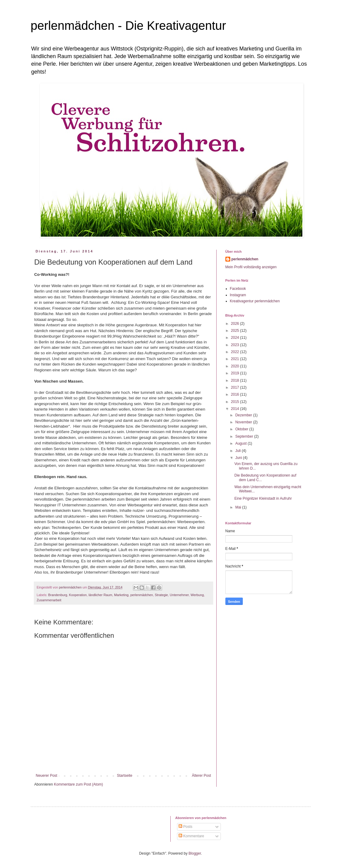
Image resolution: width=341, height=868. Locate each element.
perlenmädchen (141, 595)
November (244, 422)
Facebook (238, 289)
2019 (235, 373)
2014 (235, 409)
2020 (235, 366)
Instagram (238, 295)
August (241, 443)
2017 (235, 387)
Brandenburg (57, 595)
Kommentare (191, 836)
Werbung (197, 595)
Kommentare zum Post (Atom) (78, 784)
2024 (235, 338)
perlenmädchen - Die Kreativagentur (129, 26)
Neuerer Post (47, 776)
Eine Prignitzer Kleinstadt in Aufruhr (263, 498)
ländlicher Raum (100, 595)
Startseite (125, 776)
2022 (235, 352)
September (245, 436)
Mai (239, 507)
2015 (235, 402)
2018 (235, 380)
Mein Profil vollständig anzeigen (251, 267)
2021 (235, 359)
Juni (239, 458)
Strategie (161, 595)
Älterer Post (202, 776)
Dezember (244, 415)
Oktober (242, 429)
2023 (235, 345)
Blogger (195, 853)
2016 (235, 394)
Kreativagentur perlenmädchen (255, 301)
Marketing (121, 595)
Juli (238, 451)
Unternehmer (179, 595)
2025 (235, 331)
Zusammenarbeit (49, 600)
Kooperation (78, 595)
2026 (235, 324)
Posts (185, 827)
